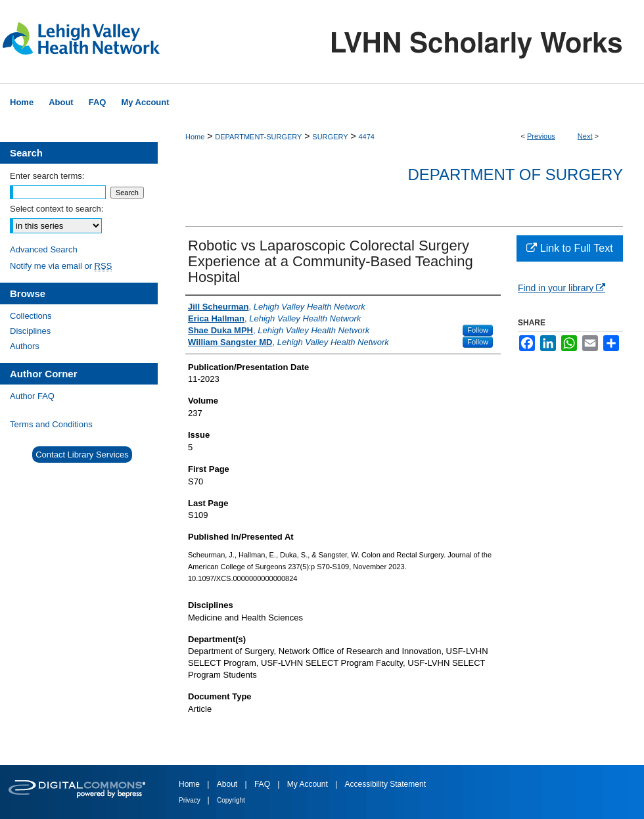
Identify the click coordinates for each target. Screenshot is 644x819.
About (228, 784)
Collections (31, 316)
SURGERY (330, 137)
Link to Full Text (569, 248)
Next (585, 136)
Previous (541, 136)
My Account (309, 784)
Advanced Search (44, 249)
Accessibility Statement (385, 784)
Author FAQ (32, 396)
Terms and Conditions (51, 424)
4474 (366, 137)
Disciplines (30, 331)
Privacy (191, 800)
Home (195, 137)
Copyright (231, 800)
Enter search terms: (47, 176)
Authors (25, 346)
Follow (478, 330)
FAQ (263, 784)
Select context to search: (57, 209)
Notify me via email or (61, 266)
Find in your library (562, 288)
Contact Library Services (82, 455)
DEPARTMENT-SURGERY (258, 137)
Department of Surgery (515, 175)
